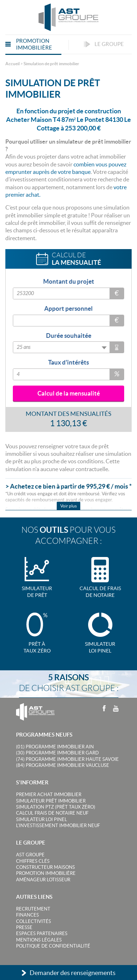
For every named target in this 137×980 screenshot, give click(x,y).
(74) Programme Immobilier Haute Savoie (67, 759)
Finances (27, 915)
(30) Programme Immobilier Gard (57, 753)
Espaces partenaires (42, 933)
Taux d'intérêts (68, 362)
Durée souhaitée (69, 336)
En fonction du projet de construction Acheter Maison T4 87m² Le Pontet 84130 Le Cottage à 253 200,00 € (69, 120)
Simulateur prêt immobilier (51, 801)
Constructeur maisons (45, 867)
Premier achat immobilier (49, 795)
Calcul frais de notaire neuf (52, 813)
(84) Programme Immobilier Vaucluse (63, 765)
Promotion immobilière (46, 873)
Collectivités (34, 921)
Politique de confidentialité (53, 946)
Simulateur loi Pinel (42, 819)
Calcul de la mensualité (69, 393)
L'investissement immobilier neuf (58, 826)
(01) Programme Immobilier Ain (55, 747)
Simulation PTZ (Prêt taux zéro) (56, 807)
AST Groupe (30, 855)
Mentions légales (39, 940)
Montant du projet (69, 281)
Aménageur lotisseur (43, 880)
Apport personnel (68, 308)
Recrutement (33, 909)
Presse (24, 927)
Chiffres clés (33, 861)
